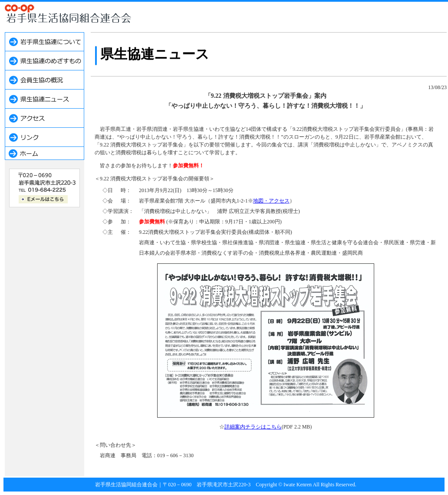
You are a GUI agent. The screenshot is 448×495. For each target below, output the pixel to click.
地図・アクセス (271, 201)
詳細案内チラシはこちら (253, 427)
